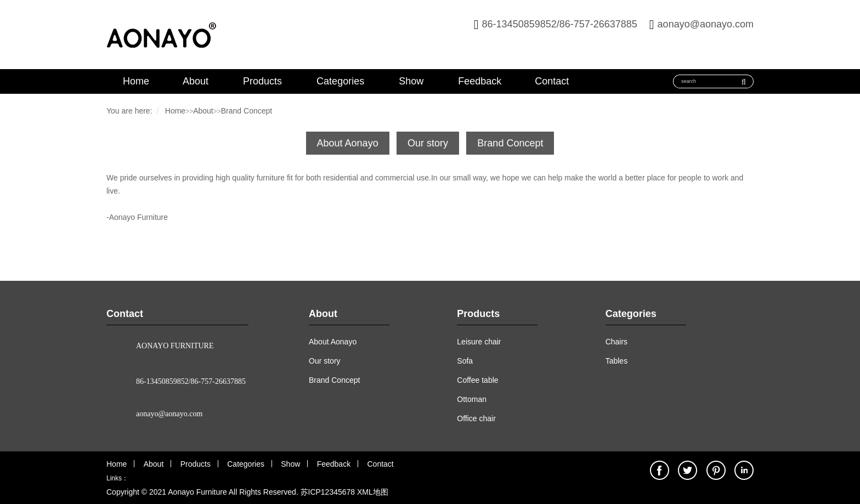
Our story (428, 143)
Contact (552, 81)
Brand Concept (247, 111)
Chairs (616, 342)
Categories (340, 81)
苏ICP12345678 (328, 492)
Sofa (465, 361)
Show (411, 81)
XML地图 (373, 492)
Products (262, 81)
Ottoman (472, 399)
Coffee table (477, 380)
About (196, 81)
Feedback (480, 81)
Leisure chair (479, 342)
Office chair (476, 418)
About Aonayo (348, 143)
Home (136, 81)
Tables (616, 361)
